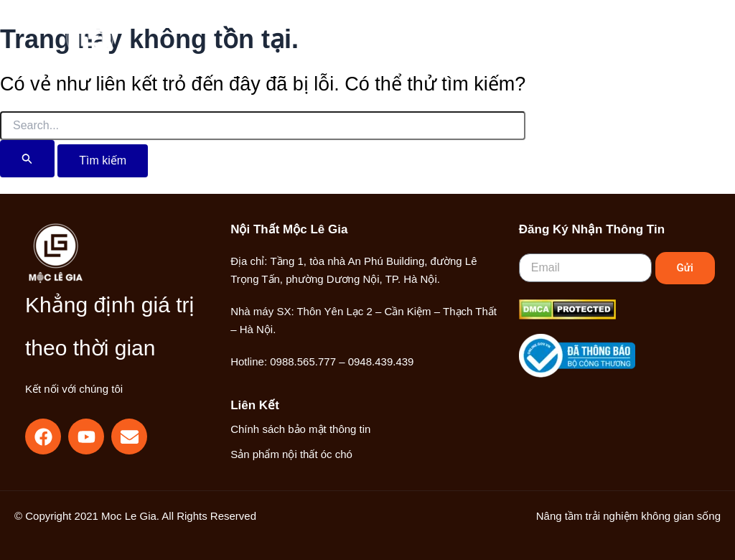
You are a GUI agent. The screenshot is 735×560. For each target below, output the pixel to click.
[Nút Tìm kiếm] (27, 159)
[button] (578, 47)
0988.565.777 (303, 361)
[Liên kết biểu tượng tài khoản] (610, 46)
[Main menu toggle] (655, 46)
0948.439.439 (381, 361)
